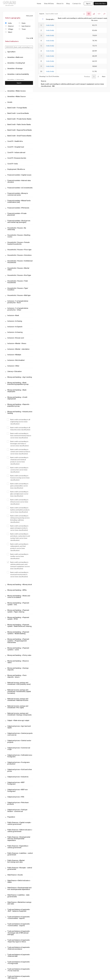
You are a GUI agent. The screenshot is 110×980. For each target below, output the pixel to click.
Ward (9, 32)
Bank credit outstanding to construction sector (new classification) (18, 470)
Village (9, 29)
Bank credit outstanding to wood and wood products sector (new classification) (18, 574)
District (9, 26)
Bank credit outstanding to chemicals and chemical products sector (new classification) (18, 461)
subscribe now (100, 3)
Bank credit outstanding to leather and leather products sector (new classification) (18, 510)
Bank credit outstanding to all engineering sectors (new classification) (18, 422)
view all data (49, 3)
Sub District (25, 26)
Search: (51, 14)
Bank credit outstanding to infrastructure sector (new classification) (18, 502)
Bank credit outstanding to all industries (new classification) (19, 429)
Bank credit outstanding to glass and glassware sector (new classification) (18, 494)
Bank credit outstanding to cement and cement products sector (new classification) (19, 451)
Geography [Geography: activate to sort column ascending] (50, 19)
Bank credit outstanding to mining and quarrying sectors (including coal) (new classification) (18, 519)
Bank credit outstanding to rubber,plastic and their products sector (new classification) (18, 547)
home (39, 3)
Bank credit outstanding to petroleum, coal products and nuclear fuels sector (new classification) (18, 537)
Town (22, 29)
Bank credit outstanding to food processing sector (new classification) (18, 478)
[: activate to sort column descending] (41, 19)
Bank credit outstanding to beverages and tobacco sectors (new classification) (18, 443)
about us (60, 3)
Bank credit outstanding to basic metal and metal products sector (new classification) (19, 435)
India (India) (50, 25)
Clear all (29, 38)
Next (104, 76)
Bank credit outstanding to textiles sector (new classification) (18, 556)
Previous (87, 76)
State (22, 23)
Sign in (88, 3)
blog (68, 3)
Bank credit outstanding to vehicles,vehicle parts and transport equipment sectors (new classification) (18, 565)
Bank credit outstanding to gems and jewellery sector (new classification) (18, 486)
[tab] (19, 52)
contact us (77, 3)
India (8, 23)
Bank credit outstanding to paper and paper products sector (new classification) (18, 528)
